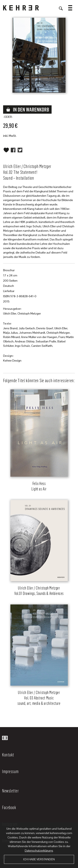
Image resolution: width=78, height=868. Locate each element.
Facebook (9, 807)
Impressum (10, 771)
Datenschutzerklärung (39, 851)
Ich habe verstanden (39, 859)
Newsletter (10, 791)
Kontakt (8, 755)
